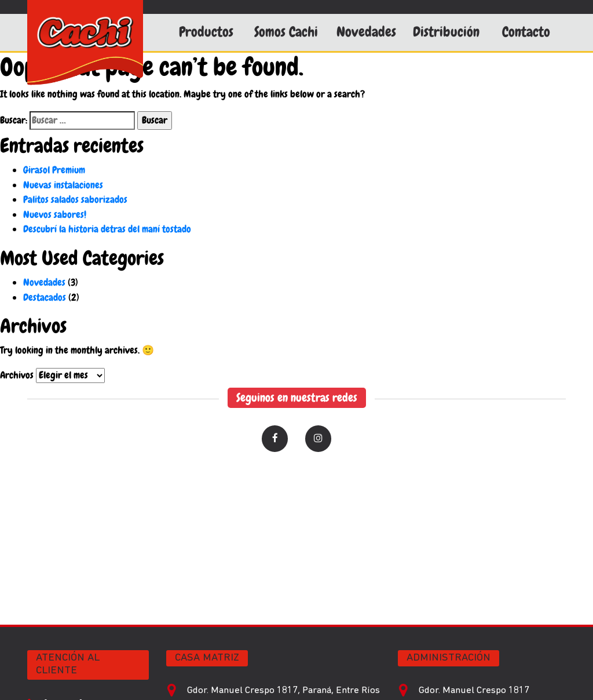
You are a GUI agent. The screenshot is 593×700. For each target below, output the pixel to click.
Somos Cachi (286, 32)
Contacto (526, 32)
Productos (206, 32)
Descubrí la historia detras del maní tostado (107, 229)
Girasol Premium (54, 170)
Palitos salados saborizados (75, 199)
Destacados (45, 297)
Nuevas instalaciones (63, 185)
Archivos (17, 375)
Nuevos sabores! (55, 214)
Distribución (446, 32)
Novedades (366, 32)
